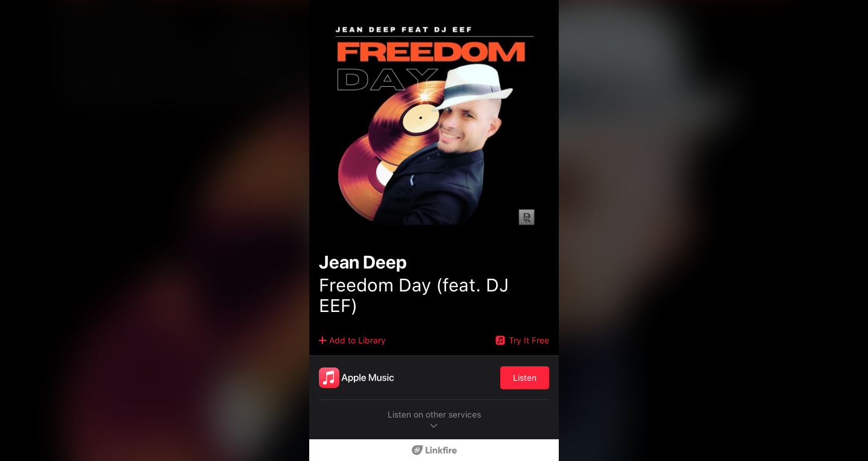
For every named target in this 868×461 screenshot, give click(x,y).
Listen (525, 378)
